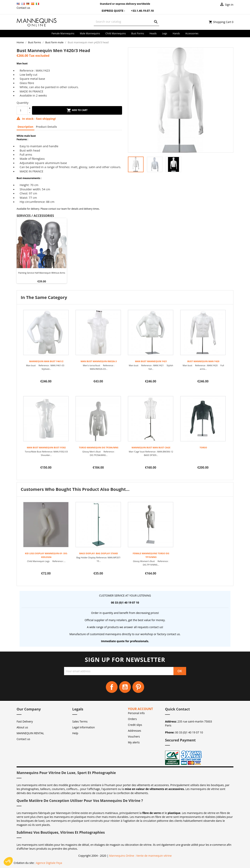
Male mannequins (90, 33)
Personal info (136, 713)
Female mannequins (63, 33)
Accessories (192, 33)
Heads (153, 33)
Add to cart (77, 110)
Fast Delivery (25, 721)
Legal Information (83, 727)
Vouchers (134, 736)
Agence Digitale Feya (49, 863)
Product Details (46, 127)
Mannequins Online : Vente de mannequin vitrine (140, 856)
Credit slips (135, 725)
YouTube (125, 687)
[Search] (126, 22)
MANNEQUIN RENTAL (30, 733)
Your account (140, 709)
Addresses (134, 731)
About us (22, 727)
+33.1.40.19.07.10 (140, 11)
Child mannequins (116, 33)
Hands (176, 33)
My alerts (134, 742)
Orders (132, 719)
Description (25, 127)
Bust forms (138, 33)
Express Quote (110, 11)
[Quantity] (22, 110)
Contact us (23, 8)
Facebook (112, 687)
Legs (165, 33)
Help (75, 733)
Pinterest (138, 687)
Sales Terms (80, 721)
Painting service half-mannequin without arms (42, 273)
